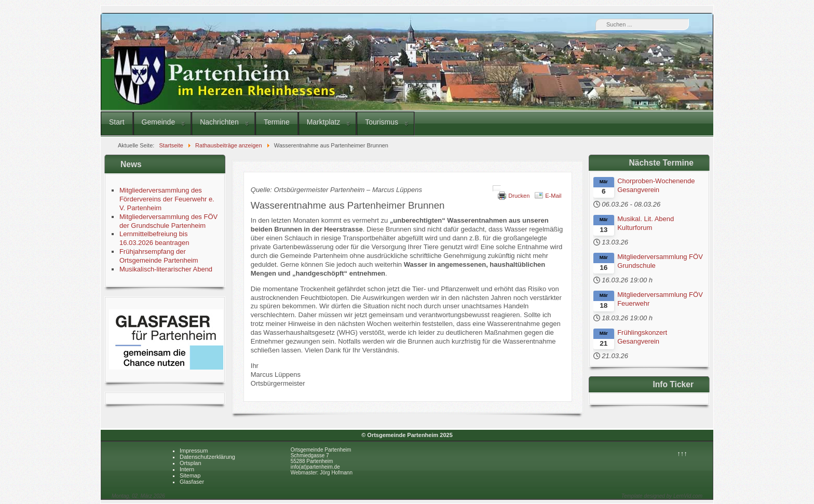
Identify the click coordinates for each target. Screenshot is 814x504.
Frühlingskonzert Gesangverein (642, 337)
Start (117, 122)
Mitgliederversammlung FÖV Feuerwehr (660, 299)
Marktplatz (324, 122)
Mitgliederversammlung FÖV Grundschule (660, 261)
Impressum (194, 451)
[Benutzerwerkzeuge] (497, 188)
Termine (277, 122)
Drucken (519, 196)
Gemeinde (159, 122)
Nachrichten (219, 122)
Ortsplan (191, 463)
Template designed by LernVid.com (662, 496)
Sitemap (190, 475)
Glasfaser (192, 482)
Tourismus (382, 122)
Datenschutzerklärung (207, 457)
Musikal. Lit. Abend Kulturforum (646, 223)
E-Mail (553, 196)
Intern (187, 469)
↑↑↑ (682, 453)
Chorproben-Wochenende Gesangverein (656, 185)
